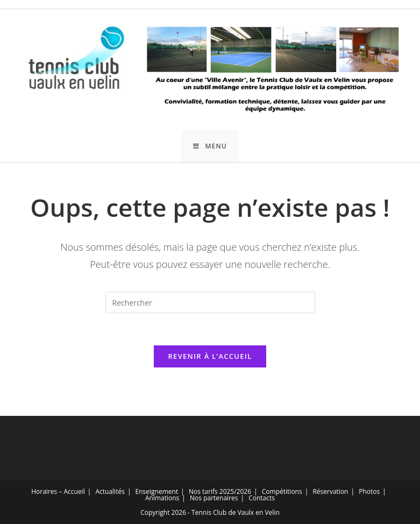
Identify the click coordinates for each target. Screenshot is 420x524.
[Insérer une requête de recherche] (210, 302)
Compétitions (282, 491)
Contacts (262, 498)
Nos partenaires (214, 498)
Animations (162, 498)
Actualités (110, 491)
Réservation (330, 491)
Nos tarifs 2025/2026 (220, 491)
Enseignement (157, 491)
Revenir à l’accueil (210, 356)
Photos (369, 491)
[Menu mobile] (210, 146)
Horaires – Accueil (58, 491)
